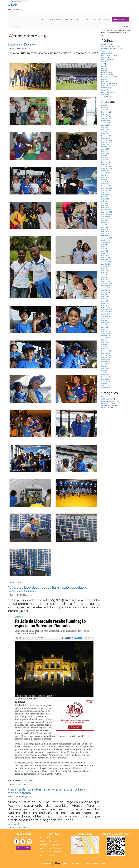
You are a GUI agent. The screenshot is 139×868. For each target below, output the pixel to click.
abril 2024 (105, 158)
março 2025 (105, 134)
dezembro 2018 (107, 284)
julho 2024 (105, 151)
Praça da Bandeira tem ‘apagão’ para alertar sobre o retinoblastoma (47, 791)
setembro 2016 (106, 336)
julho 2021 (105, 221)
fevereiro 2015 (106, 377)
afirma (30, 595)
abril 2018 (105, 301)
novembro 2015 (107, 357)
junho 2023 (105, 177)
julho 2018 (105, 294)
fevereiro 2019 (106, 279)
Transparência (86, 19)
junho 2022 (105, 199)
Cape (12, 4)
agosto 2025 (105, 125)
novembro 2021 (107, 214)
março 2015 (105, 375)
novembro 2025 (107, 119)
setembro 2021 (106, 216)
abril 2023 (105, 182)
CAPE (44, 19)
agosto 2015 (105, 364)
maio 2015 (105, 370)
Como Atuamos (107, 57)
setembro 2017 (106, 316)
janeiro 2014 (105, 386)
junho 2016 (105, 342)
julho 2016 (105, 340)
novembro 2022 (107, 190)
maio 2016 (105, 344)
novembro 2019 (107, 262)
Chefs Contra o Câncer (109, 55)
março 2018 (105, 303)
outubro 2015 (106, 360)
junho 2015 (105, 368)
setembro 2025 (106, 123)
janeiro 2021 (105, 234)
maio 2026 (105, 105)
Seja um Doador (56, 19)
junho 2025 (105, 129)
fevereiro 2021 (106, 231)
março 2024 (105, 160)
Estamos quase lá (107, 73)
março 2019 (105, 277)
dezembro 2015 (107, 355)
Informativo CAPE (107, 75)
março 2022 (105, 205)
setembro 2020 (106, 242)
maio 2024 (105, 155)
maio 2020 (105, 249)
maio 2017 (105, 325)
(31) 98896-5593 (49, 841)
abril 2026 (105, 108)
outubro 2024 (106, 145)
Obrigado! (105, 81)
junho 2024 (105, 153)
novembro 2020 (107, 238)
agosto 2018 (105, 292)
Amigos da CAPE (107, 44)
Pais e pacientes (72, 19)
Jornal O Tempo (28, 781)
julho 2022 (105, 197)
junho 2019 (105, 271)
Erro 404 (104, 71)
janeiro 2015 (105, 379)
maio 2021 (105, 225)
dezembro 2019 (107, 260)
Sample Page (106, 90)
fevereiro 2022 (106, 208)
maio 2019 (105, 273)
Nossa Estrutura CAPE (109, 77)
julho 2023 (105, 175)
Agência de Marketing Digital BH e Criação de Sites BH (84, 864)
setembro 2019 (106, 264)
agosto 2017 (105, 318)
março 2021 (105, 229)
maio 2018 (105, 299)
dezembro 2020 (107, 236)
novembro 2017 (107, 312)
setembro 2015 (106, 362)
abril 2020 (105, 251)
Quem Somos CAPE (108, 86)
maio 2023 (105, 179)
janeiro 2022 (105, 210)
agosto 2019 (105, 266)
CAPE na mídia (23, 784)
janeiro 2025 (105, 138)
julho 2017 (105, 321)
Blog (19, 582)
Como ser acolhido (108, 60)
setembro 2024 (106, 147)
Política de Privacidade (109, 83)
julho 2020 (105, 244)
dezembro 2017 (107, 310)
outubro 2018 (106, 288)
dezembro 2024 (107, 140)
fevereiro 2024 (106, 162)
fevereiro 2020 (106, 255)
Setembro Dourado (22, 44)
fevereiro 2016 (106, 351)
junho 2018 (105, 297)
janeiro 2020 (105, 257)
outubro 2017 (106, 314)
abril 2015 (105, 373)
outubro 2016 (106, 334)
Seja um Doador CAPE (109, 92)
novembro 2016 (107, 331)
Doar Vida (105, 68)
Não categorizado (107, 403)
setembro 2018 (106, 290)
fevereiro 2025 (106, 136)
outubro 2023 (106, 171)
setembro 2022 (106, 195)
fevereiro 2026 (106, 112)
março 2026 (105, 110)
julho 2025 (105, 127)
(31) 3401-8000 (48, 837)
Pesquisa (125, 26)
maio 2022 (105, 201)
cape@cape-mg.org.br (51, 845)
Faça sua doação (121, 19)
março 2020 (105, 253)
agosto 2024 (105, 149)
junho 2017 (105, 323)
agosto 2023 (105, 173)
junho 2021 (105, 223)
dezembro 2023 (107, 166)
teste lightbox (106, 94)
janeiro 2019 (105, 281)
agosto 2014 (105, 381)
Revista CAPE (106, 408)
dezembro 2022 (107, 188)
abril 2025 (105, 132)
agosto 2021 (105, 218)
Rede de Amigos (107, 88)
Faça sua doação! (23, 848)
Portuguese (17, 1)
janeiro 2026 (105, 114)
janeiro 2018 (105, 307)
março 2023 (105, 184)
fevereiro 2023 (106, 186)
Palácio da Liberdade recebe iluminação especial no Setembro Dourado (47, 589)
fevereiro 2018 (106, 305)
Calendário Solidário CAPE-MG (112, 49)
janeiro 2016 (105, 353)
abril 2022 (105, 203)
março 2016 (105, 349)
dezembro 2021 (107, 212)
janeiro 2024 (105, 164)
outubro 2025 (106, 121)
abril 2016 (105, 347)
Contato (107, 19)
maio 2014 (105, 383)
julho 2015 (105, 366)
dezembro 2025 (107, 116)
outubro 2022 (106, 192)
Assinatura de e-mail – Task (111, 47)
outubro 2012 (106, 388)
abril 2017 (105, 327)
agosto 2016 (105, 338)
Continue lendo (15, 824)
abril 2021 (105, 227)
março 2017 (105, 329)
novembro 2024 (107, 142)
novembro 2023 (107, 169)
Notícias (98, 19)
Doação (104, 66)
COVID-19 (105, 64)
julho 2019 (105, 268)
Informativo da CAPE (108, 401)
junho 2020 (105, 247)
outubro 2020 (106, 240)
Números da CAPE (108, 405)
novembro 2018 (107, 286)
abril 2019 (105, 275)
